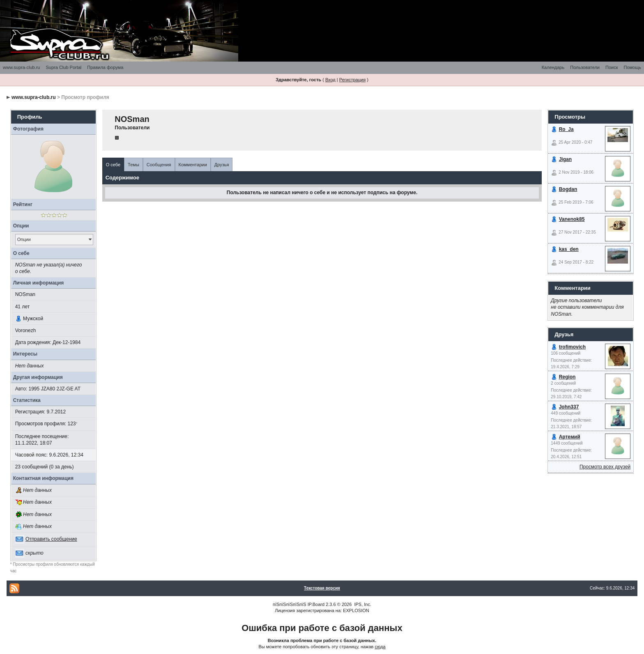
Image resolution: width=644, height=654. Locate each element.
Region (567, 377)
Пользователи (585, 67)
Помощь (633, 67)
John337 (569, 407)
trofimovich (572, 347)
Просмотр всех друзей (605, 467)
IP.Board (316, 604)
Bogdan (568, 189)
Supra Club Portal (63, 67)
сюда (380, 647)
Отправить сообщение (51, 539)
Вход (330, 80)
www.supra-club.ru (21, 67)
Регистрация (352, 80)
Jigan (565, 159)
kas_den (569, 249)
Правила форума (105, 67)
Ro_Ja (566, 129)
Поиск (612, 67)
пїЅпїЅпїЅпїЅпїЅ (290, 604)
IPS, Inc (362, 604)
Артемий (570, 437)
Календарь (553, 67)
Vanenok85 (572, 219)
